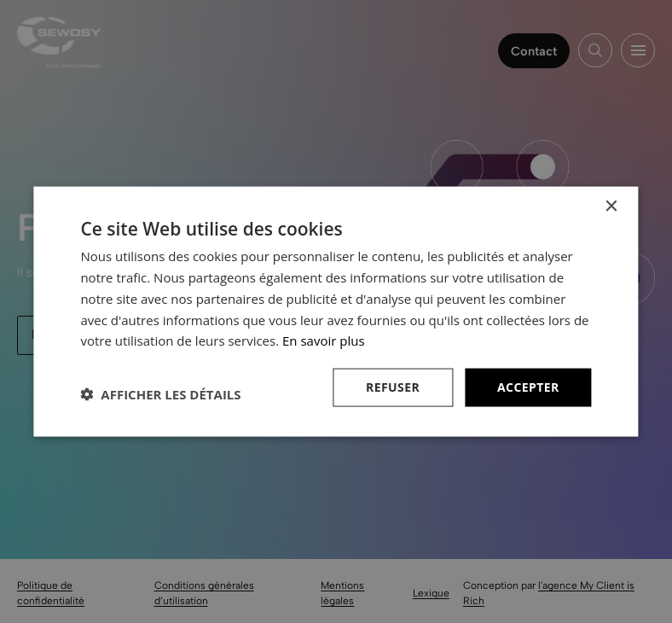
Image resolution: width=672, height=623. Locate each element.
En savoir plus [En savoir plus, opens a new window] (324, 341)
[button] (160, 394)
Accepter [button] (528, 387)
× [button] (611, 207)
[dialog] (336, 311)
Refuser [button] (393, 387)
